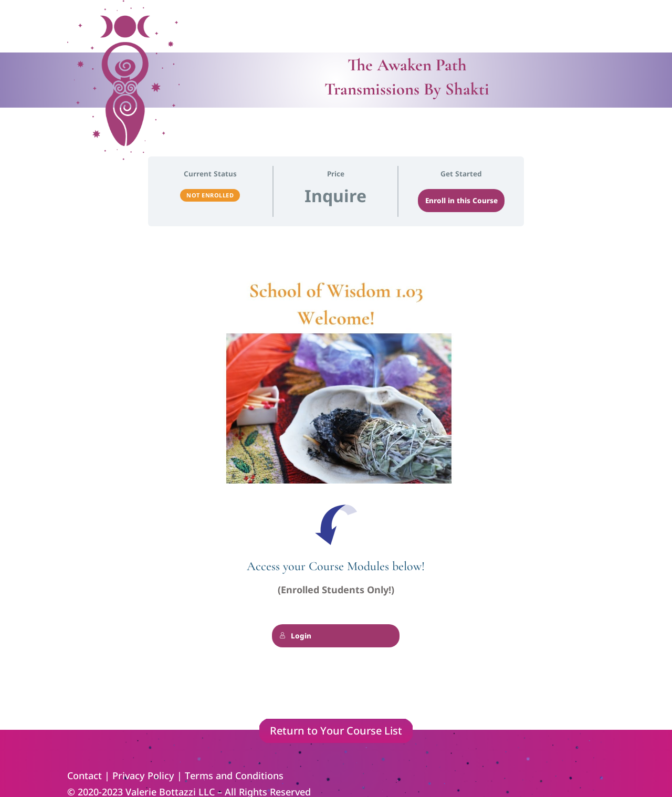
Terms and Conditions (234, 775)
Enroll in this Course (461, 201)
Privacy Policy (143, 775)
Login (295, 636)
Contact (85, 775)
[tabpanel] (336, 477)
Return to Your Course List (336, 731)
